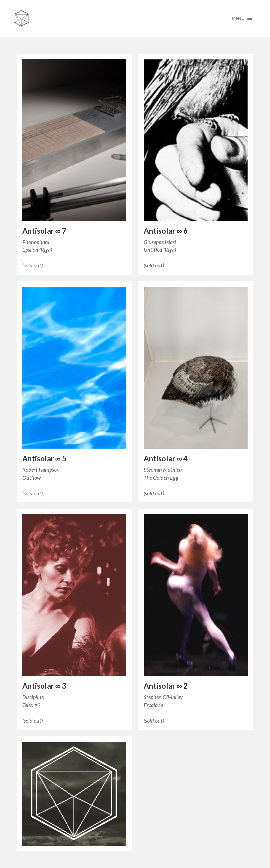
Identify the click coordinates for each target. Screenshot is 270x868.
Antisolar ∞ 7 (44, 231)
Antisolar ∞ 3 (44, 686)
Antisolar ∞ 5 (44, 458)
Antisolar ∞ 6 (166, 231)
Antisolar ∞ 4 (166, 458)
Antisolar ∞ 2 (166, 686)
